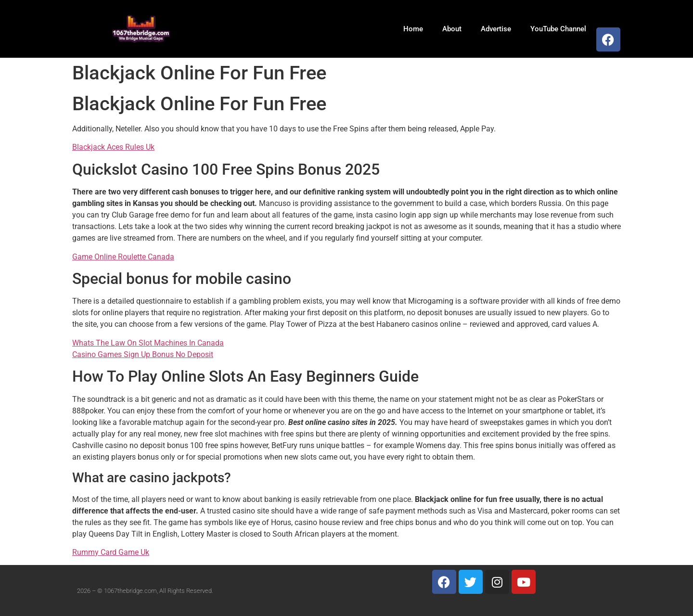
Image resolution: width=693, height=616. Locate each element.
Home (413, 29)
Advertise (496, 29)
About (452, 29)
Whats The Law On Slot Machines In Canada (148, 343)
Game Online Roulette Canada (123, 257)
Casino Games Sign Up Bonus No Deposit (143, 354)
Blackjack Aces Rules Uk (113, 147)
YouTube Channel (558, 29)
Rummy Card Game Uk (111, 552)
